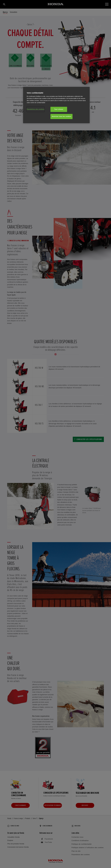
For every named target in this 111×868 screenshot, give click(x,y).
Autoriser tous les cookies (61, 116)
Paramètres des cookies (36, 109)
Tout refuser (59, 109)
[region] (56, 105)
